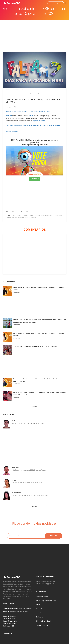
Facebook (7, 633)
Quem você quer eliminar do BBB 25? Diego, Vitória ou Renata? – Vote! (28, 111)
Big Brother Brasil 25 (39, 121)
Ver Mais (34, 407)
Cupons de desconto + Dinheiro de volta (15, 611)
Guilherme (15, 421)
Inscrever (54, 536)
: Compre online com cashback (17, 609)
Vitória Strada (16, 493)
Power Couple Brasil (42, 597)
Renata (14, 480)
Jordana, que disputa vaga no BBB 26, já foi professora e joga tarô (36, 346)
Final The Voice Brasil (43, 625)
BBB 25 (31, 116)
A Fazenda (39, 609)
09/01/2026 (17, 292)
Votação (9, 116)
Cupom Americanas (9, 619)
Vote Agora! (35, 179)
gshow (27, 211)
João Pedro (16, 468)
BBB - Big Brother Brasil (43, 621)
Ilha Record (39, 617)
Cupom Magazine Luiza (10, 621)
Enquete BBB (18, 125)
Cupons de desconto (9, 616)
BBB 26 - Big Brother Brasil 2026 (46, 601)
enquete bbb (10, 132)
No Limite (39, 613)
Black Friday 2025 (8, 626)
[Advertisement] (35, 33)
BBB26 (38, 605)
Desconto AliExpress (9, 624)
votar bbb (16, 132)
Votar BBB (56, 3)
